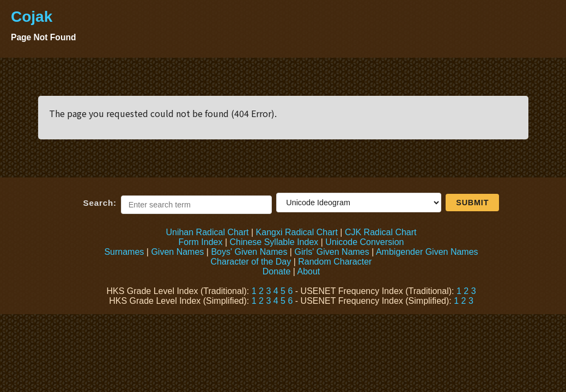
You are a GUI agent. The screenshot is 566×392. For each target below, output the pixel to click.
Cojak (32, 17)
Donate (277, 271)
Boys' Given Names (249, 252)
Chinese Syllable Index (274, 242)
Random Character (335, 262)
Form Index (201, 242)
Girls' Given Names (331, 252)
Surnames (124, 252)
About (308, 271)
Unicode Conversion (364, 242)
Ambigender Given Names (427, 252)
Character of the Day (251, 262)
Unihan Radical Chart (207, 232)
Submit (472, 203)
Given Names (177, 252)
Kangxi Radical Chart (297, 232)
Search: (100, 203)
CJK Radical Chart (381, 232)
